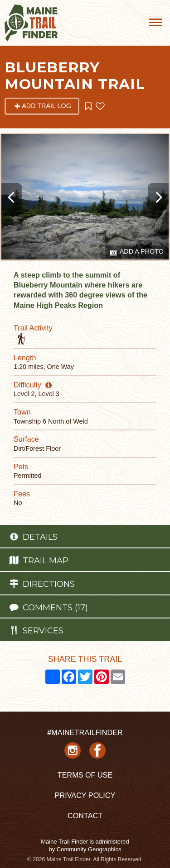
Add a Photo (137, 252)
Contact (85, 816)
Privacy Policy (85, 795)
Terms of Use (85, 775)
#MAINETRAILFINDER (85, 732)
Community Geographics (89, 849)
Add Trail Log (43, 106)
